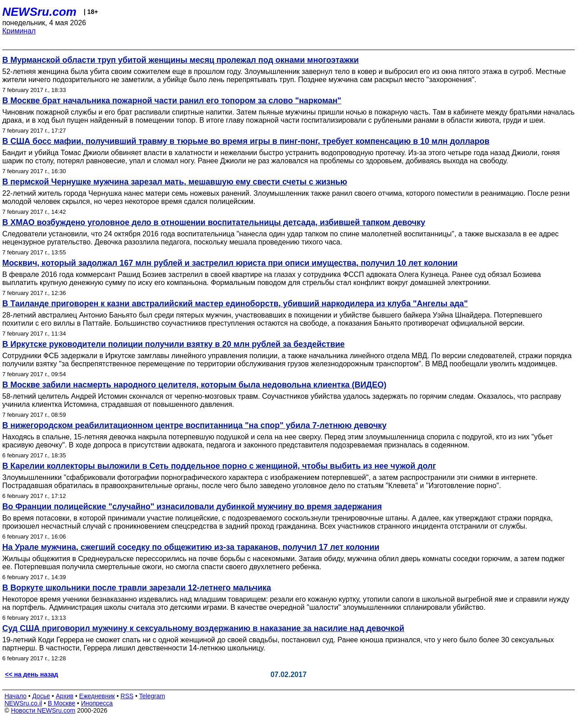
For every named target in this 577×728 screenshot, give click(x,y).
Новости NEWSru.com (43, 710)
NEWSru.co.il (23, 703)
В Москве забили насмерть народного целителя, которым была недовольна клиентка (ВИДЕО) (194, 385)
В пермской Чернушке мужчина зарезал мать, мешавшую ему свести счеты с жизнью (175, 182)
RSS (127, 696)
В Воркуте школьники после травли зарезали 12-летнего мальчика (137, 588)
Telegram (152, 696)
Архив (65, 696)
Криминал (19, 31)
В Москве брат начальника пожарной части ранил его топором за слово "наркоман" (172, 101)
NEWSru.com (39, 12)
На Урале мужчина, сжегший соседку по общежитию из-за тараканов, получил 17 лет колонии (191, 547)
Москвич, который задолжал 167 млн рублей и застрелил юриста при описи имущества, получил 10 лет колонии (230, 263)
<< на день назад (32, 674)
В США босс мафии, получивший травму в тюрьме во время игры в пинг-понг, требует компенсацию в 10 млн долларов (246, 141)
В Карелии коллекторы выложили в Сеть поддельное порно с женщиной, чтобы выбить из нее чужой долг (219, 466)
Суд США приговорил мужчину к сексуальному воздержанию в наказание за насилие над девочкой (203, 628)
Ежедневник (97, 696)
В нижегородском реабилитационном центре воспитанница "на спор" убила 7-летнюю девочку (194, 425)
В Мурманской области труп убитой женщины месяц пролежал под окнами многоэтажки (181, 60)
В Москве (62, 703)
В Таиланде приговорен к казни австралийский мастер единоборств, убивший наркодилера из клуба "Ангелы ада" (235, 304)
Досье (41, 696)
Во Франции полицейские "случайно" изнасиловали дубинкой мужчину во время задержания (192, 507)
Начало (16, 696)
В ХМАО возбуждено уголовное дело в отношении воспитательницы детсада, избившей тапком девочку (214, 222)
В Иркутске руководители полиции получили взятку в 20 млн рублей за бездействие (174, 344)
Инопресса (97, 703)
